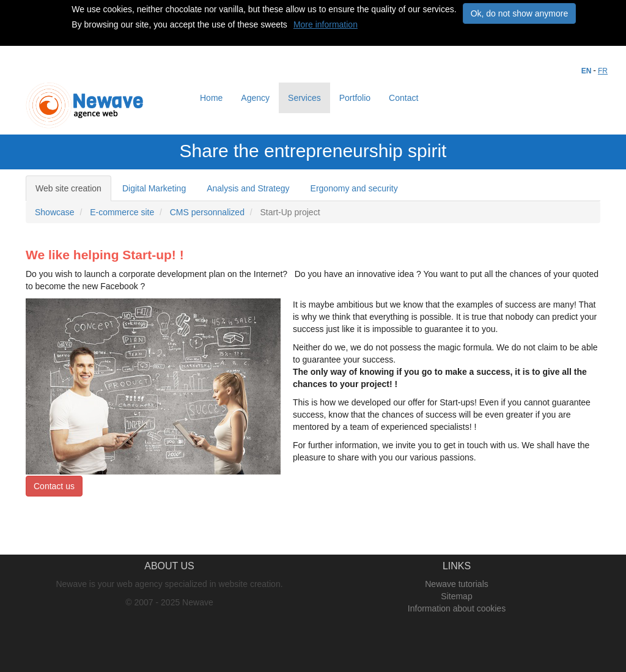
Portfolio (355, 98)
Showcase (55, 212)
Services (304, 98)
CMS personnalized (207, 212)
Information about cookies (457, 608)
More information (326, 24)
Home (211, 98)
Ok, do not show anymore (520, 13)
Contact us (54, 486)
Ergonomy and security (354, 188)
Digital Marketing (154, 188)
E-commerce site (122, 212)
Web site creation (68, 188)
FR (603, 71)
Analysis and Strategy (248, 188)
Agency (255, 98)
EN (587, 71)
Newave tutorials (457, 584)
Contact (403, 98)
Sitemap (456, 596)
